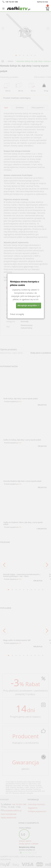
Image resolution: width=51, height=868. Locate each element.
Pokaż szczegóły (17, 314)
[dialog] (26, 296)
